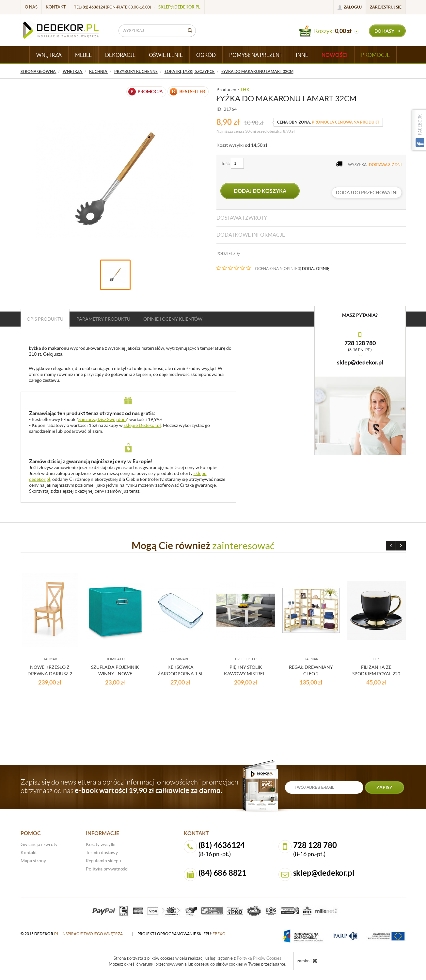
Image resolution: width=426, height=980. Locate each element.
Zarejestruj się (386, 7)
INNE (302, 55)
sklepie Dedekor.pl (142, 425)
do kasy (387, 31)
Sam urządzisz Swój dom (102, 419)
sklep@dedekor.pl (179, 7)
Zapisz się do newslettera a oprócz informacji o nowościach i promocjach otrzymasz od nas (129, 786)
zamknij (307, 961)
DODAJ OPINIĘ (316, 269)
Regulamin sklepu (103, 861)
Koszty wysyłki (101, 844)
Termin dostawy (102, 853)
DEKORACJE (120, 55)
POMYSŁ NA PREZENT (256, 55)
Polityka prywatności (107, 869)
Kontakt (56, 7)
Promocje (375, 55)
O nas (31, 7)
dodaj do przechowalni (367, 193)
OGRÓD (206, 55)
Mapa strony (33, 861)
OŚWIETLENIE (166, 55)
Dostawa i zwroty (242, 218)
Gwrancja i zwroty (39, 844)
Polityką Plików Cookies (259, 958)
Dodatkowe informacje (251, 235)
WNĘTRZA (49, 55)
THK (245, 90)
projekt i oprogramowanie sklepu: (181, 934)
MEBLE (83, 55)
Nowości (335, 55)
